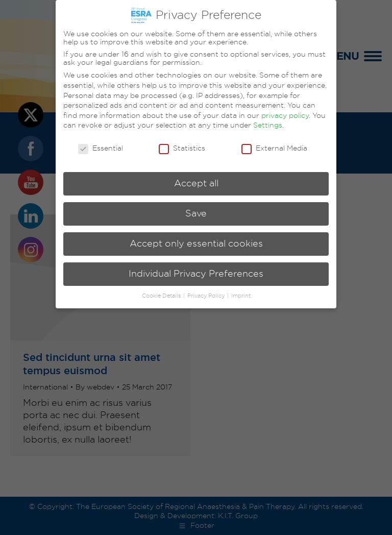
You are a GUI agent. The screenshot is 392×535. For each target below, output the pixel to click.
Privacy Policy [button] (207, 296)
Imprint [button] (241, 296)
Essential (101, 148)
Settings (268, 125)
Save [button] (196, 213)
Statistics (182, 148)
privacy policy (285, 115)
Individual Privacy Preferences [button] (196, 274)
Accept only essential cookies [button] (196, 244)
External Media (274, 148)
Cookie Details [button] (162, 296)
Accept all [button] (196, 183)
